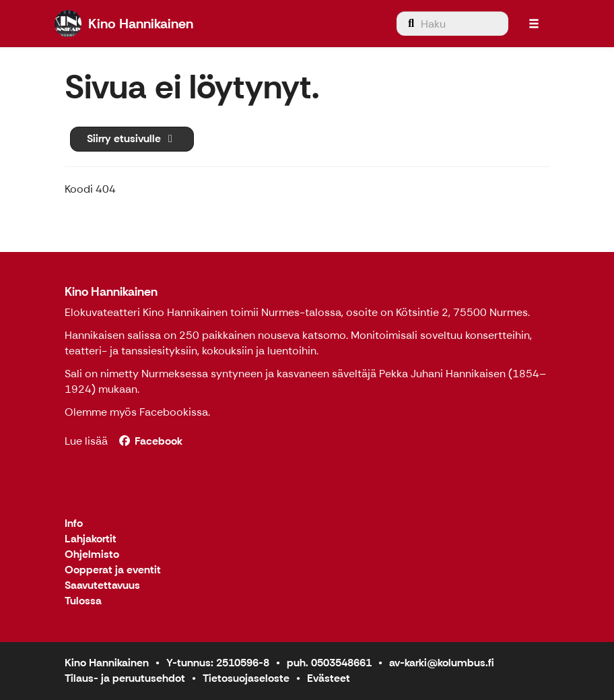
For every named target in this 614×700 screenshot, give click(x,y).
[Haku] (452, 24)
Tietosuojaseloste (246, 678)
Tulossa (83, 601)
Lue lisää (86, 441)
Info (74, 524)
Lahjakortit (91, 539)
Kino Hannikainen (111, 292)
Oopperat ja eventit (113, 570)
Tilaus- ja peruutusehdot (125, 678)
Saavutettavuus (102, 586)
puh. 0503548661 (329, 663)
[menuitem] (452, 24)
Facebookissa (174, 412)
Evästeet (329, 678)
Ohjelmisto (92, 555)
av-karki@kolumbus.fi (442, 663)
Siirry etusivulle (132, 138)
